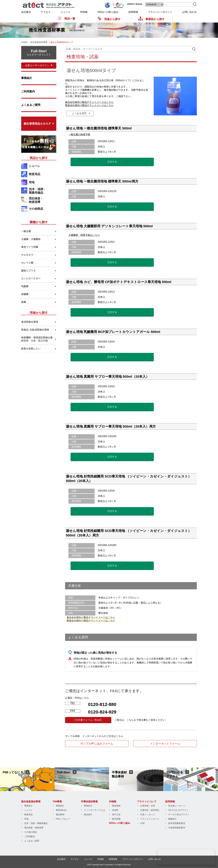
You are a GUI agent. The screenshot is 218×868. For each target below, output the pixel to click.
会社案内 (26, 12)
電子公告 (116, 814)
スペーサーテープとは (94, 810)
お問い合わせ (190, 12)
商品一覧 (67, 19)
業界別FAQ (61, 810)
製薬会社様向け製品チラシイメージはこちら (89, 105)
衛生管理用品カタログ (37, 124)
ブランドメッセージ (150, 819)
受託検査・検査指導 (36, 200)
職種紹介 (172, 819)
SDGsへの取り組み (108, 12)
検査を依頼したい (31, 349)
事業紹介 (27, 78)
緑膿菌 (25, 294)
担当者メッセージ (177, 806)
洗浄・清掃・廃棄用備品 (37, 191)
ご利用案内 (28, 91)
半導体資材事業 (89, 802)
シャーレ (35, 166)
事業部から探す (151, 19)
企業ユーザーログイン (37, 65)
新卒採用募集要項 (177, 823)
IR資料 (115, 810)
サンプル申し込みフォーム (97, 744)
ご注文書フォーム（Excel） (88, 720)
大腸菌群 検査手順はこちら (84, 235)
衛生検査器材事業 (31, 802)
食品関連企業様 (30, 322)
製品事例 (60, 814)
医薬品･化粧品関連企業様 (35, 330)
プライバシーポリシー (160, 12)
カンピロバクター (31, 278)
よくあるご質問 (31, 105)
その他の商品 (31, 832)
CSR (142, 823)
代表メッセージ (148, 814)
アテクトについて (147, 802)
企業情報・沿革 (148, 806)
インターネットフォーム (165, 744)
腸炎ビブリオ (28, 271)
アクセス (46, 12)
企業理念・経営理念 (150, 810)
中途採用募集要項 (177, 828)
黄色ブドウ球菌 (30, 247)
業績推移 (116, 806)
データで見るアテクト (179, 814)
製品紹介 (88, 814)
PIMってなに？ (63, 819)
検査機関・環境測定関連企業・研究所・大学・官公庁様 (38, 339)
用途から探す (109, 19)
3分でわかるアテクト (178, 810)
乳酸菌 (25, 286)
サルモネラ (27, 255)
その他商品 (36, 209)
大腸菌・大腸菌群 (31, 239)
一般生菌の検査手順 (79, 134)
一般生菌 (26, 231)
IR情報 (84, 12)
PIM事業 (57, 802)
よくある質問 (79, 113)
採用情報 (133, 12)
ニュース (65, 12)
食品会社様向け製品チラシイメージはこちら (89, 102)
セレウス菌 (27, 263)
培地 (32, 182)
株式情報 (116, 819)
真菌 (24, 302)
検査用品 (35, 174)
